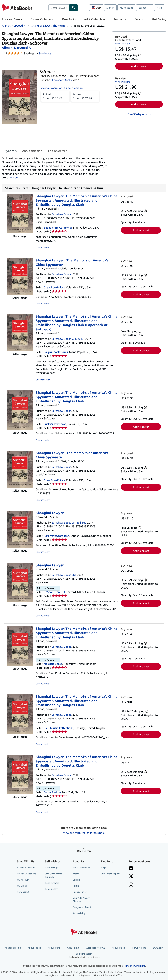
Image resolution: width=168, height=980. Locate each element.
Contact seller (43, 247)
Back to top (84, 851)
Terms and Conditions (134, 966)
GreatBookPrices (54, 287)
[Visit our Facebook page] (131, 868)
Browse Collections (42, 19)
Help (159, 8)
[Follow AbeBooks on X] (131, 877)
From (55, 96)
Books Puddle (52, 792)
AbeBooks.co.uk (13, 948)
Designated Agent (82, 907)
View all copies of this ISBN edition (62, 88)
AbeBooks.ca (118, 948)
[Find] (74, 8)
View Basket (23, 892)
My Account (126, 8)
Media (76, 874)
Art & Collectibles (95, 19)
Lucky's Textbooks (55, 424)
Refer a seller (51, 889)
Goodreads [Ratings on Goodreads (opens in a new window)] (45, 53)
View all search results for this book (84, 833)
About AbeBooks (81, 867)
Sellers (139, 19)
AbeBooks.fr (54, 948)
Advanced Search (12, 19)
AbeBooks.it (73, 948)
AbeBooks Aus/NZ (95, 948)
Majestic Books (53, 664)
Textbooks (120, 19)
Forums (77, 886)
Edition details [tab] (58, 151)
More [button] (15, 177)
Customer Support (110, 874)
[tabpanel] (55, 168)
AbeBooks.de (34, 948)
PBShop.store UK (54, 592)
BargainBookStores (56, 352)
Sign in (110, 8)
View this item (123, 43)
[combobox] (59, 8)
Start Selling (159, 19)
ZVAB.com (158, 948)
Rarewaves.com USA (56, 536)
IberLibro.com (139, 948)
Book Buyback (52, 883)
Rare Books (69, 19)
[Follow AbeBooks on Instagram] (131, 885)
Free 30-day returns (139, 114)
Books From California (58, 227)
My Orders (22, 886)
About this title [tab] (32, 151)
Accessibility (79, 913)
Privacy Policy (80, 892)
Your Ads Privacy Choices (81, 899)
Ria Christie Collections (58, 728)
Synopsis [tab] (11, 151)
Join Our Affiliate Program (54, 875)
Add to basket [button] (139, 66)
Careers (77, 880)
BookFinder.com (84, 955)
